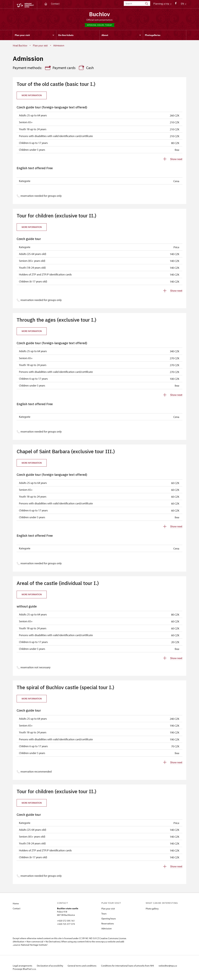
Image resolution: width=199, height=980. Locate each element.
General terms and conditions (84, 966)
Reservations (108, 924)
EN (184, 4)
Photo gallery (152, 909)
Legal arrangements (23, 966)
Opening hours (109, 919)
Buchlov (100, 14)
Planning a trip (162, 4)
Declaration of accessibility (51, 966)
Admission (106, 929)
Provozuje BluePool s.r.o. (24, 970)
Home (16, 904)
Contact (55, 4)
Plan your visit (108, 909)
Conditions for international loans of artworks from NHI (130, 966)
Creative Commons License (113, 939)
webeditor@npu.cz (171, 966)
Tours (104, 914)
